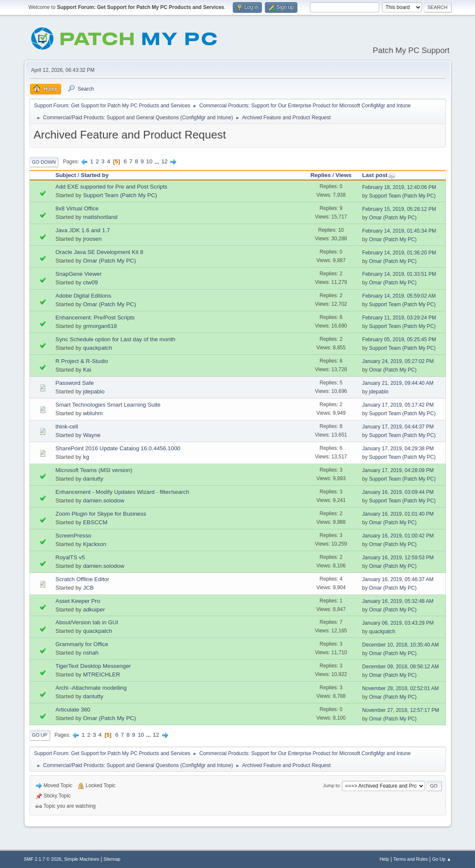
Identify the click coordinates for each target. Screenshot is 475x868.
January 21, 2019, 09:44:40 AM (398, 383)
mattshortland (100, 217)
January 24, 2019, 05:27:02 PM (398, 361)
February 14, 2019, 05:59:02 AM (399, 296)
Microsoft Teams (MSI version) (94, 470)
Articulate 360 (73, 710)
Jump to (331, 785)
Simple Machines (82, 859)
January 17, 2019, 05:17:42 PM (398, 405)
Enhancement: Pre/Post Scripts (95, 317)
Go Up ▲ (442, 859)
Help (384, 859)
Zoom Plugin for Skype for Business (101, 514)
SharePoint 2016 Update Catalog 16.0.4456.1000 (118, 448)
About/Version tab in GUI (87, 622)
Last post (379, 175)
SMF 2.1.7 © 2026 (43, 859)
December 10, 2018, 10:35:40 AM (400, 645)
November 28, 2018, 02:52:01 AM (400, 688)
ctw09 (91, 282)
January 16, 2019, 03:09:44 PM (398, 492)
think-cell (67, 427)
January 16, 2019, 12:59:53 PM (398, 558)
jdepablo (94, 391)
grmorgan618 (100, 326)
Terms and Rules (411, 859)
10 (150, 161)
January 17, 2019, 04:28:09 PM (398, 470)
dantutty (93, 479)
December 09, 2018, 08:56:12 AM (400, 667)
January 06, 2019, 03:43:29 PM (398, 623)
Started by (95, 175)
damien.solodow (104, 500)
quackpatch (98, 348)
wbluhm (93, 413)
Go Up (40, 735)
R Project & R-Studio (82, 361)
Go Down (44, 162)
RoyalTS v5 (70, 557)
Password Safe (75, 383)
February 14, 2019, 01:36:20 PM (399, 253)
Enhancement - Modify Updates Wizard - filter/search (123, 492)
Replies (320, 175)
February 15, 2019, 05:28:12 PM (399, 209)
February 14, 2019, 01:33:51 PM (399, 274)
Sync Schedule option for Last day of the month (116, 339)
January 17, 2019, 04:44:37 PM (398, 427)
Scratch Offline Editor (83, 579)
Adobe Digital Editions (83, 296)
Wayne (92, 435)
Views (344, 175)
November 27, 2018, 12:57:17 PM (401, 710)
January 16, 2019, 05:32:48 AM (398, 601)
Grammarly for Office (82, 644)
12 (165, 161)
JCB (88, 588)
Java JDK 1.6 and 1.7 (83, 230)
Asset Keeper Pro (78, 601)
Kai (87, 370)
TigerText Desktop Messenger (94, 666)
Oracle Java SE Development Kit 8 (99, 252)
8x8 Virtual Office (77, 208)
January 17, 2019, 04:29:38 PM (398, 449)
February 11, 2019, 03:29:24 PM (399, 318)
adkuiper (94, 610)
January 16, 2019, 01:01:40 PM (398, 514)
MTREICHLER (102, 675)
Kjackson (95, 544)
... (158, 161)
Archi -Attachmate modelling (91, 688)
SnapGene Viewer (79, 274)
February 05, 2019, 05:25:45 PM (399, 340)
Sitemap (112, 859)
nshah (91, 653)
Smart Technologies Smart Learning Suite (108, 405)
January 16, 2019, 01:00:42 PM (398, 536)
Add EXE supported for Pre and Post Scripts (112, 187)
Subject (66, 175)
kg (86, 457)
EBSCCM (95, 522)
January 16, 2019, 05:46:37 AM (398, 579)
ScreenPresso (74, 536)
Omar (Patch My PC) (393, 218)
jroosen (92, 239)
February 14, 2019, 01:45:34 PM (399, 231)
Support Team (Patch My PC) (120, 195)
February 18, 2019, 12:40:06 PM (399, 187)
